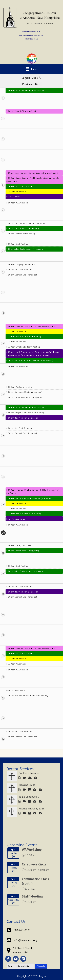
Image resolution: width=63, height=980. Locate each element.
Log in (43, 976)
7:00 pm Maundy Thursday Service (22, 111)
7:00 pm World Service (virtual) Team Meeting (27, 695)
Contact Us (16, 921)
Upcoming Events (22, 845)
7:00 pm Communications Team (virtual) (25, 397)
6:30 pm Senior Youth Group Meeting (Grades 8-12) (30, 360)
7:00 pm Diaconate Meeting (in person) (24, 392)
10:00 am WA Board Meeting (19, 387)
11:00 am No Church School (19, 186)
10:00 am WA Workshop (17, 203)
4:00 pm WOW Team (16, 690)
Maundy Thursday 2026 (32, 808)
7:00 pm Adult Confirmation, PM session (25, 249)
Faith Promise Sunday (16, 519)
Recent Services (20, 769)
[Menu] (32, 69)
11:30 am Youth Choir (16, 342)
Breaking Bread (27, 785)
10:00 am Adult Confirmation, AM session (25, 91)
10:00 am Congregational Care (20, 264)
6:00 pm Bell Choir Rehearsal (20, 270)
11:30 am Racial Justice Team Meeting (24, 336)
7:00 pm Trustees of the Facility (21, 234)
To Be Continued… (29, 797)
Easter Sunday (13, 197)
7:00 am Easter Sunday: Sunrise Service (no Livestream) (32, 173)
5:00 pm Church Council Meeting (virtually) (26, 223)
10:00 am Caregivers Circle (19, 545)
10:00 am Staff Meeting (17, 244)
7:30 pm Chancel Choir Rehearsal (22, 275)
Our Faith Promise (29, 773)
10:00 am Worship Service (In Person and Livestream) (31, 326)
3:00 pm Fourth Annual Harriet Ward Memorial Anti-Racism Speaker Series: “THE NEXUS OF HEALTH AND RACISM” (33, 354)
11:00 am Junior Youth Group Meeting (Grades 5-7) (29, 498)
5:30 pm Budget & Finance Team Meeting (25, 413)
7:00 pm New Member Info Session (22, 418)
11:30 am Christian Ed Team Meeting (23, 347)
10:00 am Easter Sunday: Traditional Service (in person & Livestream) (33, 180)
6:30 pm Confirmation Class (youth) (23, 228)
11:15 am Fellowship (16, 192)
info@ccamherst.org (25, 940)
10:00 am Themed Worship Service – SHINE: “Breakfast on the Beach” (33, 492)
